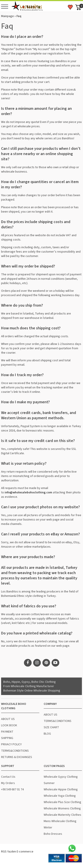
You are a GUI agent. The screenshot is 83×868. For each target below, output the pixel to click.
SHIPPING (7, 738)
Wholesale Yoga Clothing (60, 796)
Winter (48, 828)
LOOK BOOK (9, 725)
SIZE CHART (51, 727)
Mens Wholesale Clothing (60, 821)
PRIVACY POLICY (11, 744)
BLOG (47, 734)
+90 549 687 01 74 (12, 789)
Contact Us (8, 777)
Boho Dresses (53, 834)
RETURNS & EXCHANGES (17, 757)
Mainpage (7, 16)
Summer (49, 783)
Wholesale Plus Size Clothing (62, 802)
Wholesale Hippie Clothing (61, 789)
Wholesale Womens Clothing (62, 809)
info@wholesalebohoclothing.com (28, 493)
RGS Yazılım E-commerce (17, 852)
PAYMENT (7, 732)
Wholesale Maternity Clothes (62, 815)
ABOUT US (8, 719)
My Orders (8, 783)
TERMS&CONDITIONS (15, 751)
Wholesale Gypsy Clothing (61, 777)
